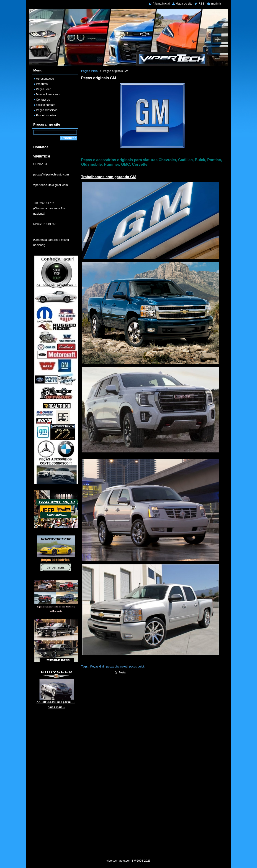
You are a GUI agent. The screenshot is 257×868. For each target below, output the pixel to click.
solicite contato (46, 105)
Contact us (43, 100)
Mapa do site (184, 4)
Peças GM (97, 666)
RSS (201, 4)
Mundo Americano (48, 94)
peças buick (137, 666)
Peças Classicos (47, 110)
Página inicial (90, 71)
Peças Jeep (44, 89)
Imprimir (216, 4)
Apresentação (45, 79)
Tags (84, 666)
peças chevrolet (116, 666)
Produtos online (46, 115)
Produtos (42, 84)
